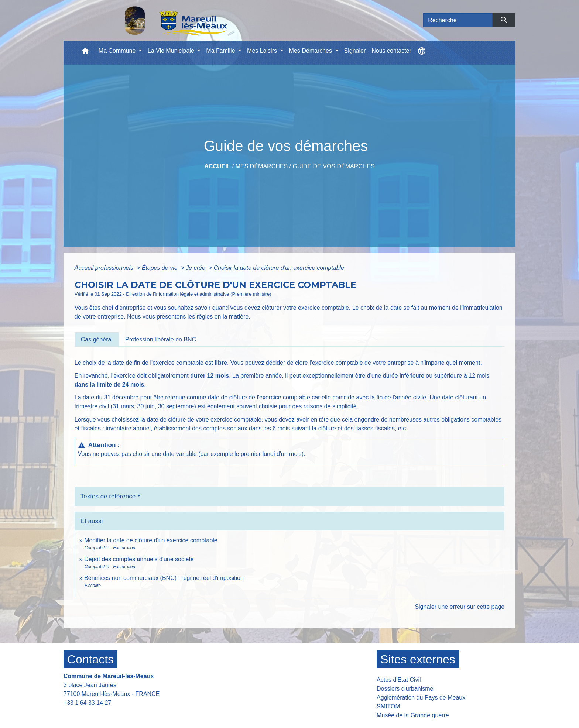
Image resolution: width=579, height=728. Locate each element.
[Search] (458, 20)
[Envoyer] (504, 20)
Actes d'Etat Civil (399, 680)
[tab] (97, 339)
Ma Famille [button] (221, 51)
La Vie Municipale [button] (172, 51)
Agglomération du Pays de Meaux (421, 698)
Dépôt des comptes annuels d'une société (139, 559)
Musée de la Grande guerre (413, 715)
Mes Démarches (262, 166)
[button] (85, 53)
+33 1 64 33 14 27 (87, 703)
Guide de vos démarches (333, 166)
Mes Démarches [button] (311, 51)
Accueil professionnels (105, 268)
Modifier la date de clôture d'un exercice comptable (151, 540)
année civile (411, 397)
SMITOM (388, 706)
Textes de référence (108, 496)
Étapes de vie (160, 268)
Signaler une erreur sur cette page (460, 607)
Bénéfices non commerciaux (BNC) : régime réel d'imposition (164, 578)
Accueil (217, 166)
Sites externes (418, 659)
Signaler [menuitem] (355, 51)
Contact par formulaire (97, 714)
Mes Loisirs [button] (263, 51)
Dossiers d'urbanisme (405, 689)
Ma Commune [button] (118, 51)
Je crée (196, 268)
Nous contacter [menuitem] (391, 51)
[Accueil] (157, 20)
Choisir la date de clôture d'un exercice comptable (279, 268)
